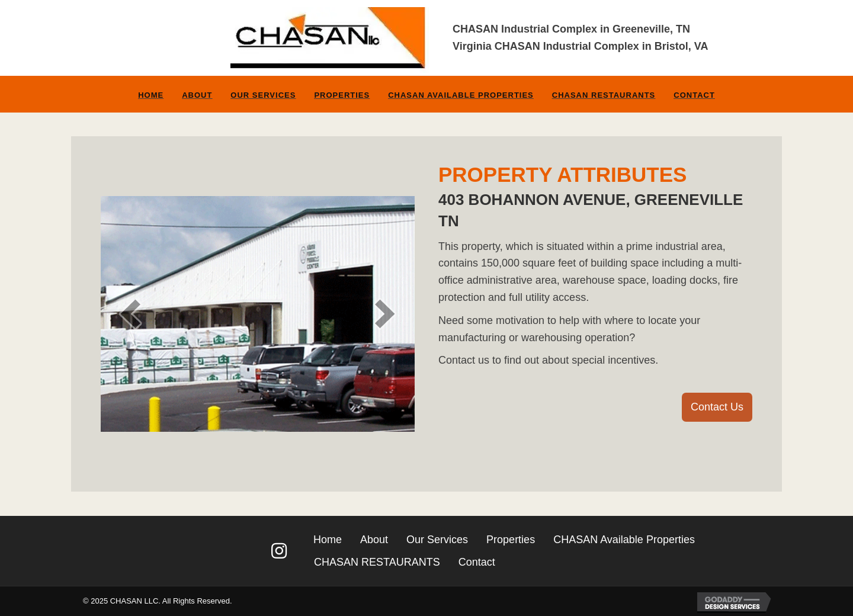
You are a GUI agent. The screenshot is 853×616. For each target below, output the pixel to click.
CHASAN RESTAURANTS (604, 95)
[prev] (130, 314)
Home (151, 95)
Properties (342, 95)
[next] (385, 314)
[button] (717, 407)
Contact (694, 95)
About (197, 95)
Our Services (263, 95)
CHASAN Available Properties (461, 95)
